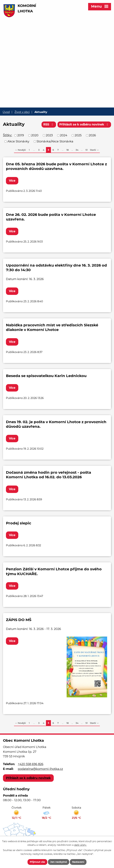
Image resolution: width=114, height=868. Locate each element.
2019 (21, 135)
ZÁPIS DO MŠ (19, 620)
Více (12, 181)
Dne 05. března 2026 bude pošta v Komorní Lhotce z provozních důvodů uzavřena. (56, 166)
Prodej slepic (19, 523)
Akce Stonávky (18, 141)
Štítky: (7, 135)
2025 (78, 135)
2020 (35, 135)
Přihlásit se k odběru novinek (84, 124)
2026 (92, 135)
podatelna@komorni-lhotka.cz (40, 769)
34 (77, 150)
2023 (49, 135)
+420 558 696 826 (31, 764)
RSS (49, 124)
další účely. (80, 845)
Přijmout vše (37, 862)
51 (87, 150)
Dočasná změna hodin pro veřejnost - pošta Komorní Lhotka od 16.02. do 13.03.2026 (49, 475)
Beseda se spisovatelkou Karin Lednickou (46, 376)
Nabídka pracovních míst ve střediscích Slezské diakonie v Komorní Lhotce (52, 327)
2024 (64, 135)
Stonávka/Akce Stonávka (55, 141)
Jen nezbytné (59, 862)
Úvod (6, 112)
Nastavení (78, 862)
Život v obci (22, 112)
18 (68, 150)
